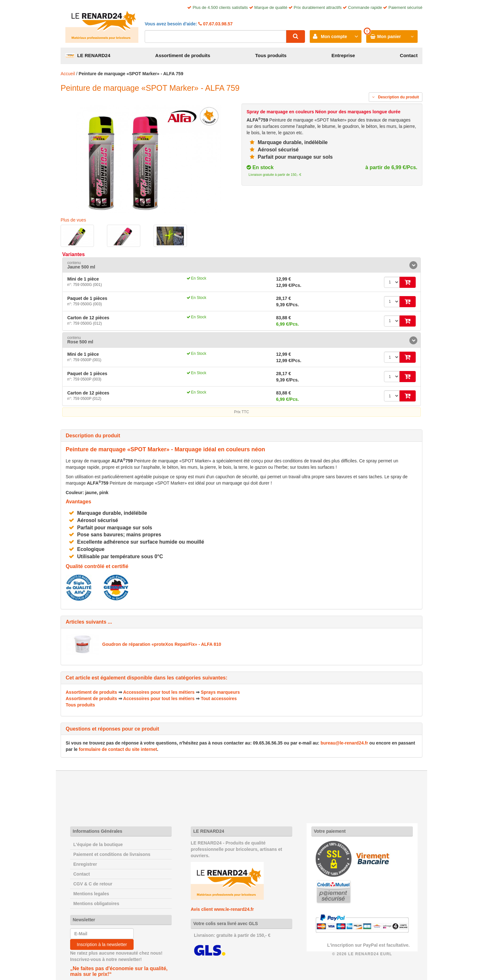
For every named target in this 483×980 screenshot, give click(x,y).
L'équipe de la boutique (98, 844)
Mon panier (389, 36)
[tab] (241, 265)
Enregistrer (85, 864)
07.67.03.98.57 (217, 24)
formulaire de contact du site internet (118, 749)
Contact (409, 55)
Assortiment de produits (183, 55)
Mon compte (334, 36)
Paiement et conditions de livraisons (112, 854)
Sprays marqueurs (220, 692)
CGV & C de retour (93, 884)
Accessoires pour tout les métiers (159, 692)
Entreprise (343, 55)
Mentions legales (91, 894)
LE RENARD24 (88, 55)
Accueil (68, 74)
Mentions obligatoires (96, 904)
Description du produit (396, 97)
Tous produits (271, 55)
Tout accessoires (219, 699)
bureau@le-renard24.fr (344, 743)
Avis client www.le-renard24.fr (222, 909)
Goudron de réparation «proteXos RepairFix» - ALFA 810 (162, 644)
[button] (241, 265)
